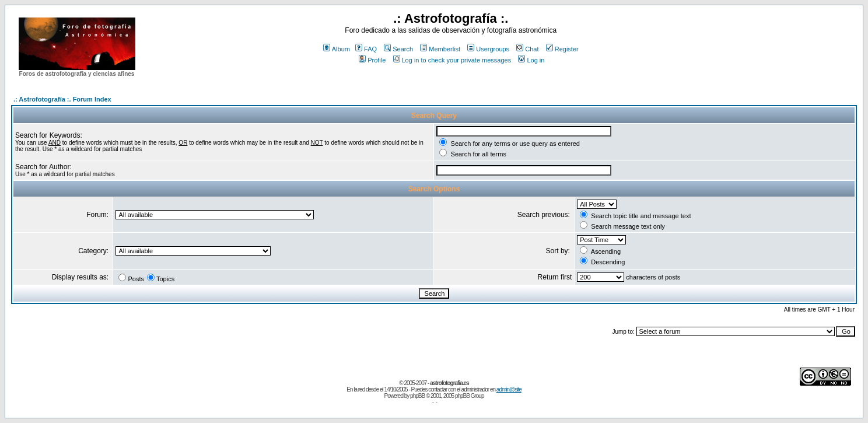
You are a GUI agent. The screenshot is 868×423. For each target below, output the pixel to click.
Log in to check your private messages (452, 60)
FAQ (366, 49)
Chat (527, 49)
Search (398, 49)
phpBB (417, 396)
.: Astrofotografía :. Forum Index (62, 99)
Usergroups (488, 49)
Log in (531, 60)
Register (562, 49)
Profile (372, 60)
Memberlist (440, 49)
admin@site (509, 389)
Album (337, 49)
